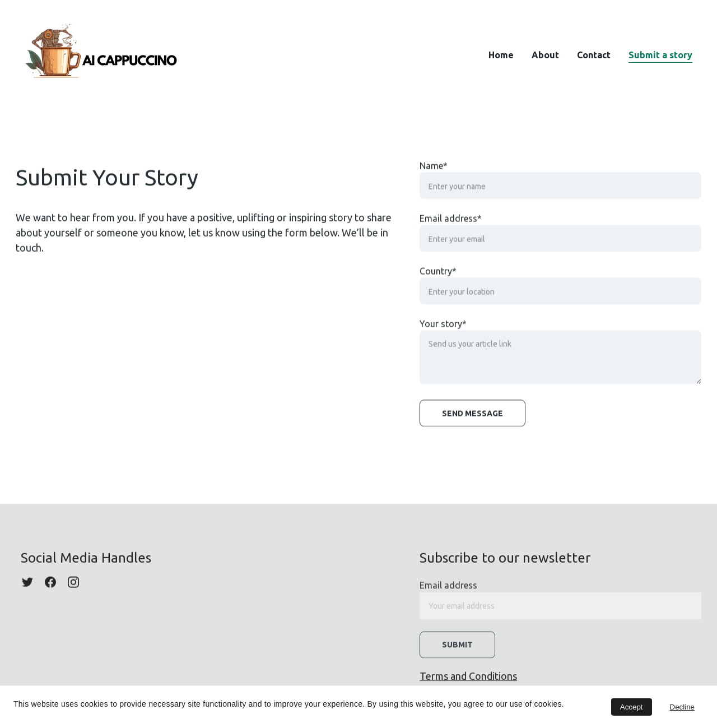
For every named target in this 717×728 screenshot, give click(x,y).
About (545, 55)
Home (501, 55)
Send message (472, 420)
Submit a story (660, 55)
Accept (632, 707)
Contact (594, 55)
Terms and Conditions (468, 676)
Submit (457, 649)
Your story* (443, 330)
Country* (438, 277)
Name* (434, 172)
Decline (682, 707)
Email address (448, 590)
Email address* (451, 225)
